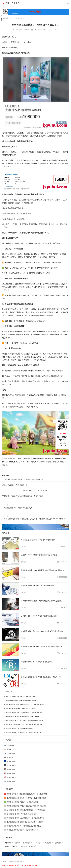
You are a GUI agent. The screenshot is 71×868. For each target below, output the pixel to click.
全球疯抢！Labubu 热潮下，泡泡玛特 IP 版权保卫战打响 (24, 479)
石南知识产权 (18, 30)
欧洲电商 (48, 842)
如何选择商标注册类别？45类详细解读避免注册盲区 (41, 615)
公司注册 (26, 842)
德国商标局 (9, 772)
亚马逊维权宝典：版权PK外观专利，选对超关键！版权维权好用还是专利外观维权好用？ (34, 519)
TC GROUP (9, 744)
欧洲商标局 (9, 760)
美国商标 (58, 842)
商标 (18, 485)
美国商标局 (9, 768)
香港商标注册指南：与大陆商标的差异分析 (38, 661)
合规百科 (19, 18)
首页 (12, 18)
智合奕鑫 (9, 756)
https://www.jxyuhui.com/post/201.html (27, 496)
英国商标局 (9, 780)
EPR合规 (37, 842)
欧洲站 (22, 845)
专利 (6, 845)
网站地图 (6, 861)
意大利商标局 (10, 764)
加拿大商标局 (10, 776)
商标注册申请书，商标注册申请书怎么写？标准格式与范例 (44, 570)
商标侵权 (11, 485)
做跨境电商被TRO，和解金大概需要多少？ (19, 508)
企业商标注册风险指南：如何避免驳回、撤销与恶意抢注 (43, 600)
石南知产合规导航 (14, 3)
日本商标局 (9, 752)
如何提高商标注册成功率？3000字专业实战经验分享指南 (43, 631)
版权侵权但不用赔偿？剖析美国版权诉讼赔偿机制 (40, 555)
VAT (14, 845)
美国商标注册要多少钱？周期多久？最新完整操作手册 (42, 676)
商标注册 (24, 485)
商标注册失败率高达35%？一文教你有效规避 (38, 585)
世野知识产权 (10, 748)
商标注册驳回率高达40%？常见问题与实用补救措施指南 (43, 646)
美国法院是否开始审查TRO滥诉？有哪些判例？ (39, 540)
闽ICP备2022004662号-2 (18, 861)
